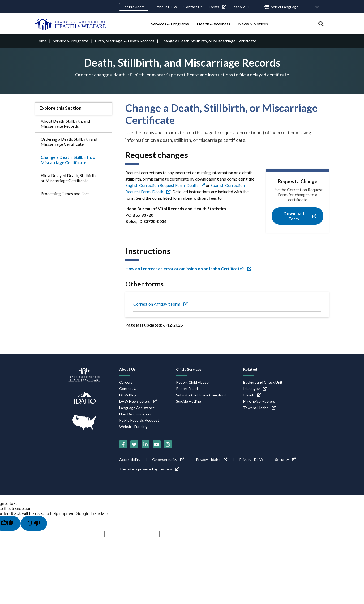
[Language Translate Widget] (295, 7)
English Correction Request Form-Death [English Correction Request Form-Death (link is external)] (165, 185)
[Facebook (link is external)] (123, 444)
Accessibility (130, 459)
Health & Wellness (213, 24)
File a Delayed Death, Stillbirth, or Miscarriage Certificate (68, 178)
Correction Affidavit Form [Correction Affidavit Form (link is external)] (161, 304)
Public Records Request (139, 420)
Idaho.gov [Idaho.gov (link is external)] (255, 388)
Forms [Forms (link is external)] (217, 7)
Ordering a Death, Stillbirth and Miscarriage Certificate (69, 141)
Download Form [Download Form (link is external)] (300, 216)
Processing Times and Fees (65, 193)
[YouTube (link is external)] (157, 444)
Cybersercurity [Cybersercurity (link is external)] (168, 459)
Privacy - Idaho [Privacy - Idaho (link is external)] (212, 459)
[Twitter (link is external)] (134, 444)
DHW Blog (128, 395)
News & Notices (253, 24)
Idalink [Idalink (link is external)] (252, 395)
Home (41, 41)
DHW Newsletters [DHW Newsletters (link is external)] (138, 401)
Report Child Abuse (192, 382)
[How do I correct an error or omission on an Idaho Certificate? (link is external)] (190, 268)
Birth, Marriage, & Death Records (125, 41)
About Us (127, 369)
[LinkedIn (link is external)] (145, 444)
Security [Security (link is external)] (285, 459)
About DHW (167, 7)
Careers (126, 382)
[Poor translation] (34, 523)
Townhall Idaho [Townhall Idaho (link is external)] (259, 407)
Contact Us (193, 7)
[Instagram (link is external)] (168, 444)
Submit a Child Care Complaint (201, 395)
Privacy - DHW (251, 459)
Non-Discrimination (135, 414)
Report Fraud (187, 388)
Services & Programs (170, 24)
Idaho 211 (241, 7)
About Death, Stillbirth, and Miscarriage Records (65, 123)
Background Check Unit (263, 382)
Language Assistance (137, 407)
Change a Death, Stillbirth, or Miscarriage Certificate (69, 160)
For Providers (134, 7)
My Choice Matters (259, 401)
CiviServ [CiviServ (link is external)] (169, 469)
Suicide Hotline (189, 401)
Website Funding (133, 427)
